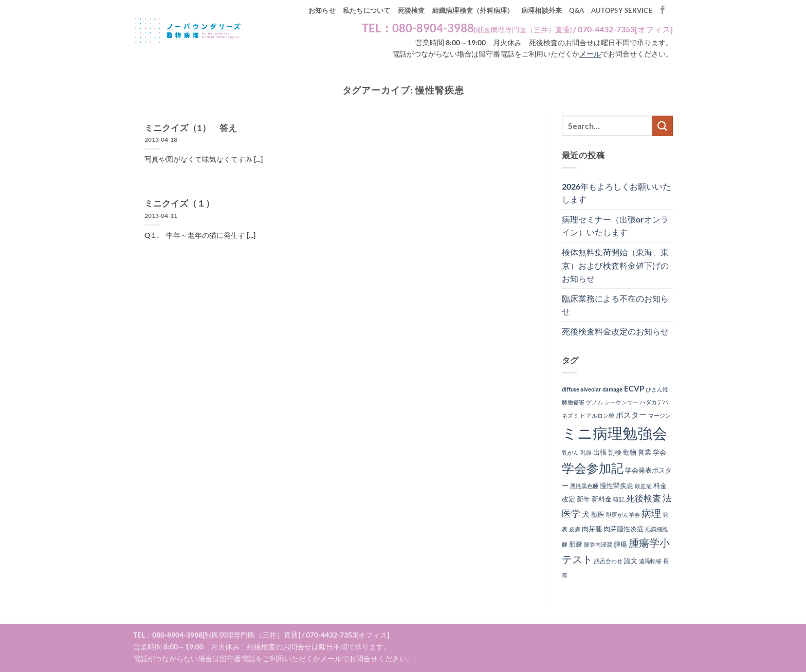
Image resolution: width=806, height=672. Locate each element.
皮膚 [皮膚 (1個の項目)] (575, 529)
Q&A (576, 10)
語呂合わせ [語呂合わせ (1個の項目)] (608, 561)
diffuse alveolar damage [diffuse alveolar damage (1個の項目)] (592, 389)
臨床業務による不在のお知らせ (615, 305)
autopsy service (622, 10)
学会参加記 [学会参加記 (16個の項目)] (593, 468)
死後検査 (411, 10)
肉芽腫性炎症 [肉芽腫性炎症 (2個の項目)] (624, 529)
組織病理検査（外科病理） (473, 10)
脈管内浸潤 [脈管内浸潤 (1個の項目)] (598, 544)
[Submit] (663, 126)
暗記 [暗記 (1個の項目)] (619, 499)
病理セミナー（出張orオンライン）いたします (615, 226)
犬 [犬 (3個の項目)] (586, 514)
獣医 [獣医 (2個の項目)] (598, 514)
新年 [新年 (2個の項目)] (583, 499)
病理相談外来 (542, 10)
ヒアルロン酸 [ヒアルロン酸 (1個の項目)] (597, 415)
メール (590, 54)
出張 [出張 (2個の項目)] (600, 452)
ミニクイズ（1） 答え (191, 128)
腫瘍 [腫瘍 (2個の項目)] (620, 544)
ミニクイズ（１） (179, 203)
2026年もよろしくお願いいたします (616, 193)
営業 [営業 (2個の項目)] (645, 452)
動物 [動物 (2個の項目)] (630, 452)
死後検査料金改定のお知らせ (615, 331)
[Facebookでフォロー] (663, 10)
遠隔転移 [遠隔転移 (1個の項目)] (650, 561)
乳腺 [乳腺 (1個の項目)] (586, 452)
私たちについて (367, 10)
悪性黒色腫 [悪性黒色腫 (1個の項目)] (584, 486)
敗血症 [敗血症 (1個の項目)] (643, 486)
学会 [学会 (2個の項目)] (660, 452)
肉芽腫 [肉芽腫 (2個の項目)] (592, 529)
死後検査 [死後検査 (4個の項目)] (644, 498)
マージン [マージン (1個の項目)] (660, 415)
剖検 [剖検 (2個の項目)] (615, 452)
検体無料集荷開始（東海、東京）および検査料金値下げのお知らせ (615, 265)
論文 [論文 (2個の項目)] (631, 561)
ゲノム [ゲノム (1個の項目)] (594, 402)
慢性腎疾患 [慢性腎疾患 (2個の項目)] (617, 486)
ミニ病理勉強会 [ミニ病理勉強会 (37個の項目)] (615, 433)
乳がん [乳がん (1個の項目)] (570, 452)
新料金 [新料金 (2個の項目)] (602, 499)
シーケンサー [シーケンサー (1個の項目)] (621, 402)
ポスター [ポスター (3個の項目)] (631, 415)
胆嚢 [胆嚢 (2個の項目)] (576, 544)
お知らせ (322, 10)
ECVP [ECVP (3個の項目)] (634, 388)
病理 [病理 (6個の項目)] (651, 513)
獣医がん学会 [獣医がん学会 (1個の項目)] (623, 515)
